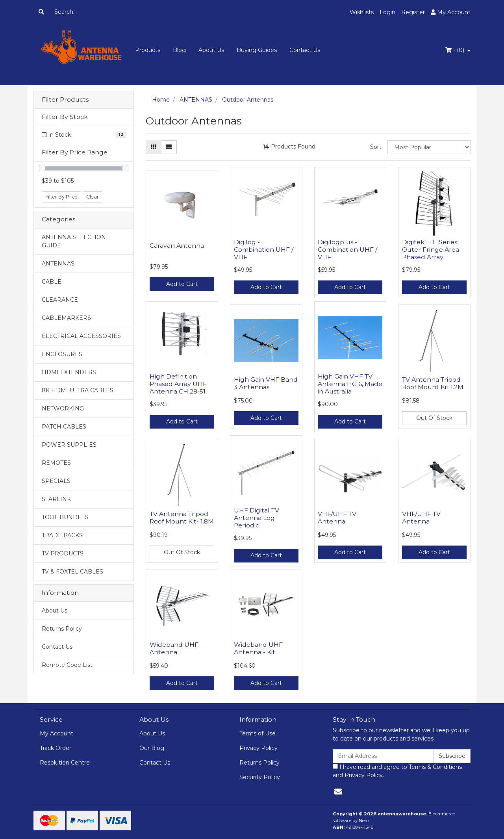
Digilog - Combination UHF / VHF (264, 250)
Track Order (56, 748)
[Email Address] (383, 756)
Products (148, 50)
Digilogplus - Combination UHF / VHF (347, 250)
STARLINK (56, 499)
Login (387, 12)
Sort (376, 147)
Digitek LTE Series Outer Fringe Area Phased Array (431, 250)
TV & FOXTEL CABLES (72, 572)
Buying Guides (257, 50)
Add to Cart (182, 284)
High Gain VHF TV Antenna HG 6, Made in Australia (350, 384)
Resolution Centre (65, 763)
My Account (57, 733)
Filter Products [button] (65, 100)
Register (413, 12)
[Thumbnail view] (154, 147)
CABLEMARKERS (66, 318)
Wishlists (362, 12)
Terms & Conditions (435, 767)
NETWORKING (63, 408)
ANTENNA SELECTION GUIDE (74, 241)
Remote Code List (67, 665)
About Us (211, 50)
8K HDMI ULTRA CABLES (78, 390)
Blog (179, 50)
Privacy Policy (258, 748)
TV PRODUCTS (63, 553)
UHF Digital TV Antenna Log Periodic (257, 518)
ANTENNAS (58, 264)
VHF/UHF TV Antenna (337, 518)
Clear (93, 197)
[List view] (169, 147)
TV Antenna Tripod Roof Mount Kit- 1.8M (182, 518)
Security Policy (260, 777)
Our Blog (152, 748)
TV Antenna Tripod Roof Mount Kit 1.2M (433, 383)
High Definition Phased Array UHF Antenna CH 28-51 (178, 384)
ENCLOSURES (62, 354)
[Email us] (338, 792)
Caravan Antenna (177, 246)
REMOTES (56, 463)
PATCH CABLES (64, 427)
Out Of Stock (434, 418)
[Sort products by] (429, 147)
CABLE (52, 282)
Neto (364, 820)
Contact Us (305, 50)
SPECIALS (56, 481)
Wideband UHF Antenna (174, 648)
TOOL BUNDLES (65, 517)
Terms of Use (258, 733)
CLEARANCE (60, 300)
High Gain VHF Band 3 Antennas (266, 383)
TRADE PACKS (62, 535)
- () (456, 50)
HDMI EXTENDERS (69, 372)
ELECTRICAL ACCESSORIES (81, 336)
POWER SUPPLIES (69, 445)
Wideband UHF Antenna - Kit (258, 648)
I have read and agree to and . (397, 771)
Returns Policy (62, 629)
